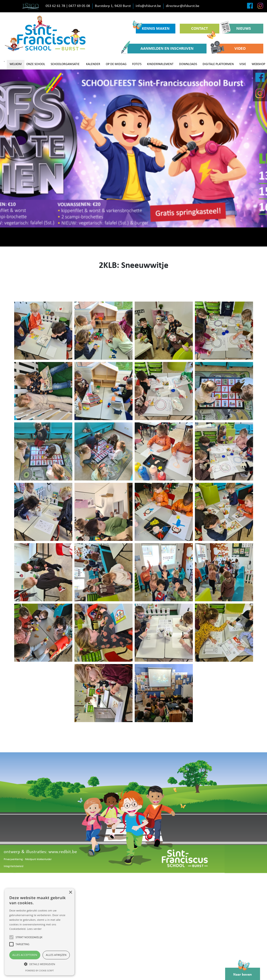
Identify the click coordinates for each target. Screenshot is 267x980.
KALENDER (93, 64)
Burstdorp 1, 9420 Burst (113, 6)
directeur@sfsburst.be (183, 6)
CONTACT (203, 30)
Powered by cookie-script (40, 971)
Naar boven (243, 972)
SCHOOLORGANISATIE (65, 64)
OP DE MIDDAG (116, 64)
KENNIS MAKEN (153, 27)
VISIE (243, 64)
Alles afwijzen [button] (56, 955)
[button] (40, 964)
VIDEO (231, 49)
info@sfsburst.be (148, 6)
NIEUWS (237, 29)
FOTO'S (137, 64)
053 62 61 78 (55, 6)
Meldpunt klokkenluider (38, 859)
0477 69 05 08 (79, 6)
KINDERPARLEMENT (160, 64)
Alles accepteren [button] (25, 955)
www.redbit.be (63, 852)
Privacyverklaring (13, 859)
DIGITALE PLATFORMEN (218, 64)
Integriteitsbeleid (13, 866)
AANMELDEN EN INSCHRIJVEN (160, 49)
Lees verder (34, 929)
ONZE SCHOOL (36, 64)
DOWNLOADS (188, 64)
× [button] (70, 893)
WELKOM (16, 64)
